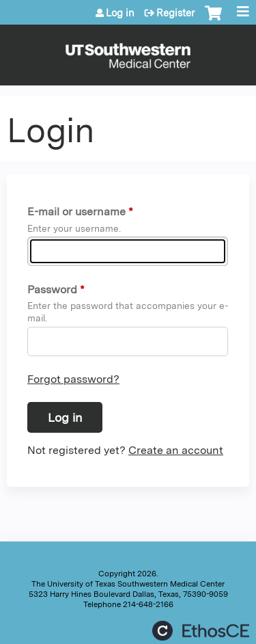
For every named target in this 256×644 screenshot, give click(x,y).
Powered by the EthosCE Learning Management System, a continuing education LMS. (201, 631)
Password (52, 290)
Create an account (176, 450)
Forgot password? (73, 379)
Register (175, 13)
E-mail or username (76, 212)
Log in (120, 13)
